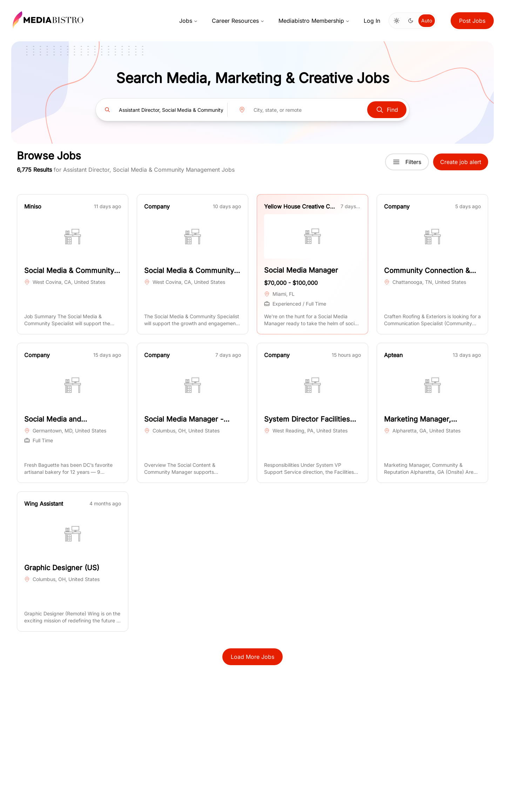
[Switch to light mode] (397, 21)
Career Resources (238, 21)
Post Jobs (472, 21)
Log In (372, 21)
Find (387, 110)
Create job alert (461, 162)
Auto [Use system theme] (427, 21)
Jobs (188, 21)
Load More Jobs (252, 657)
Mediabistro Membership (314, 21)
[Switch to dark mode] (411, 21)
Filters (407, 162)
